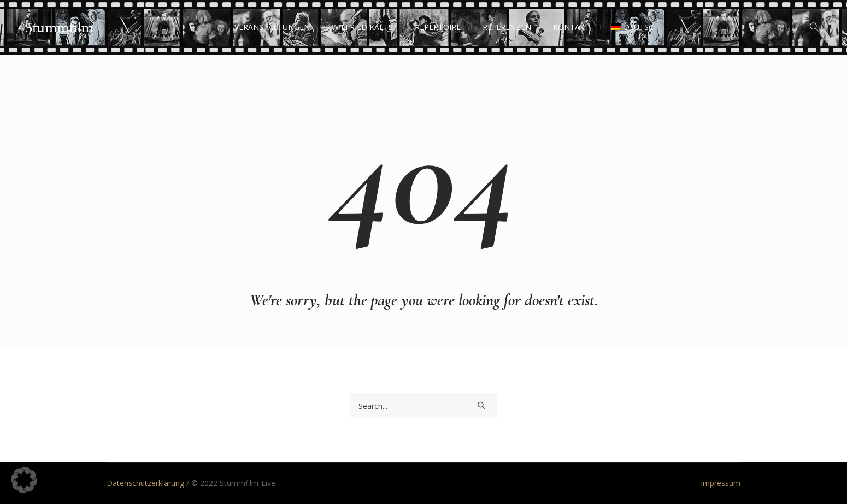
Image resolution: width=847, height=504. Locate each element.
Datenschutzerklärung (145, 483)
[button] (24, 480)
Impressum (720, 483)
